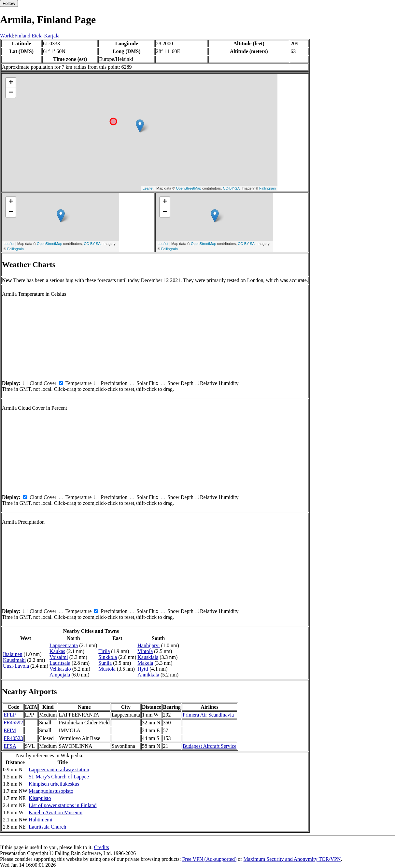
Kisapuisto (40, 798)
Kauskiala (148, 657)
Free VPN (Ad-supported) (209, 859)
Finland (22, 36)
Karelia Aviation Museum (56, 812)
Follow (9, 3)
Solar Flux (147, 383)
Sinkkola (108, 657)
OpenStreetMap (189, 188)
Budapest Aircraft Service (210, 746)
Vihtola (145, 651)
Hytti (143, 669)
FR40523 (13, 738)
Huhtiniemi (41, 820)
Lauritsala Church (47, 827)
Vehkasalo (60, 669)
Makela (145, 663)
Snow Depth (180, 383)
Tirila (104, 651)
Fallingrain (268, 188)
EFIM (10, 730)
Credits (101, 847)
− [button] (11, 93)
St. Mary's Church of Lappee (59, 777)
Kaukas (57, 651)
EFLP (10, 715)
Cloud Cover (43, 383)
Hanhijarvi (148, 645)
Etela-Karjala (45, 36)
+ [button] (11, 83)
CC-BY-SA (231, 188)
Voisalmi (59, 657)
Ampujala (60, 675)
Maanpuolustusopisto (51, 791)
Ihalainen (13, 654)
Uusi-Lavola (16, 666)
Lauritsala (60, 663)
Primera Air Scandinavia (208, 715)
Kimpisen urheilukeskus (54, 784)
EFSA (10, 746)
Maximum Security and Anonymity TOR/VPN (292, 859)
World (7, 36)
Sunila (105, 663)
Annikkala (148, 675)
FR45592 (13, 723)
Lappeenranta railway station (59, 769)
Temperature (79, 383)
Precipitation (114, 383)
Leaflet (148, 188)
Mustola (107, 669)
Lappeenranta (64, 645)
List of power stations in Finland (63, 805)
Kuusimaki (14, 660)
